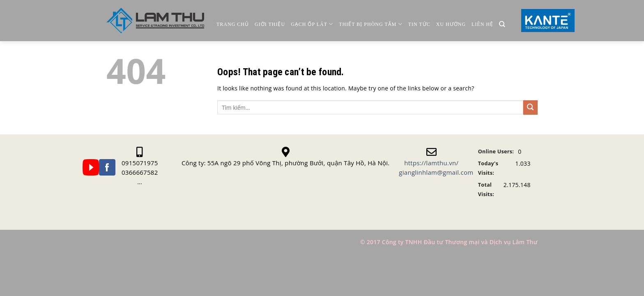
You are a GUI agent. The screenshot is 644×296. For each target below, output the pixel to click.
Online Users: (496, 151)
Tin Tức (419, 24)
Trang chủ (233, 24)
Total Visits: (486, 190)
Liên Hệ (482, 24)
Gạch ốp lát (312, 24)
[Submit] (530, 108)
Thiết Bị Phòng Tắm (370, 24)
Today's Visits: (488, 168)
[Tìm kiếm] (502, 24)
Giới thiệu (270, 24)
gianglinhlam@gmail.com (436, 172)
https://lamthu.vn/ (431, 163)
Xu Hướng (451, 24)
